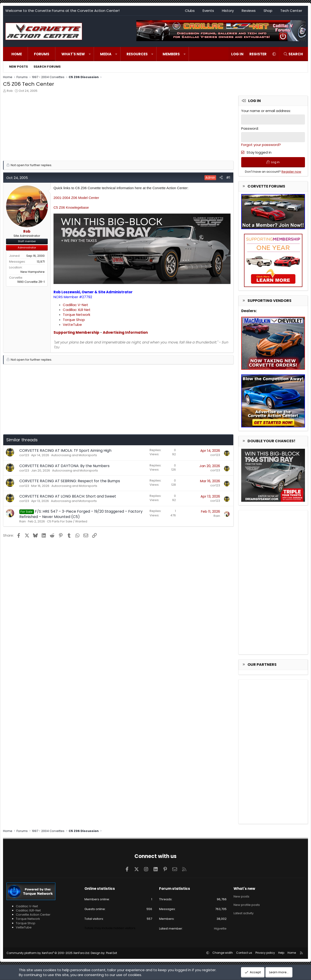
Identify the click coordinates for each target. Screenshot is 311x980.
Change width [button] (223, 953)
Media (106, 54)
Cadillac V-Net (75, 305)
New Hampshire (33, 272)
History (228, 11)
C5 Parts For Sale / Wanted (67, 521)
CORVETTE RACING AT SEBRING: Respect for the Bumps (70, 481)
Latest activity (244, 913)
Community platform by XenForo (48, 953)
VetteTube (72, 325)
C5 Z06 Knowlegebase (71, 207)
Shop (268, 11)
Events (208, 11)
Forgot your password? (261, 145)
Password (250, 128)
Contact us (244, 953)
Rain (23, 521)
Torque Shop (74, 320)
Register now (291, 172)
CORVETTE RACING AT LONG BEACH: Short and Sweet (68, 496)
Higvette (220, 929)
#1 (228, 177)
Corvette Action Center (33, 915)
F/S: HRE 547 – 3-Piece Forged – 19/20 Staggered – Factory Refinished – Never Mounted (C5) (81, 514)
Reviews (249, 11)
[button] (90, 54)
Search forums (47, 67)
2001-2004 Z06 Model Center (76, 198)
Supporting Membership (76, 332)
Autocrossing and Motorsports (74, 455)
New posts (18, 67)
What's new (73, 54)
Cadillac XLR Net (77, 310)
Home (17, 54)
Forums (42, 54)
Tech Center (291, 11)
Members (171, 54)
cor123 (24, 455)
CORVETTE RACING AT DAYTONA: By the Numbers (64, 466)
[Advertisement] (118, 128)
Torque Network (77, 315)
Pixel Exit (112, 953)
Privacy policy (265, 953)
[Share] (221, 177)
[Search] (293, 54)
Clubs (190, 11)
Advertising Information (125, 332)
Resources (137, 54)
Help (281, 953)
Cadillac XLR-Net (28, 910)
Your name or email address (266, 111)
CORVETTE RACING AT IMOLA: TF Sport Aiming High (65, 450)
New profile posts (247, 905)
